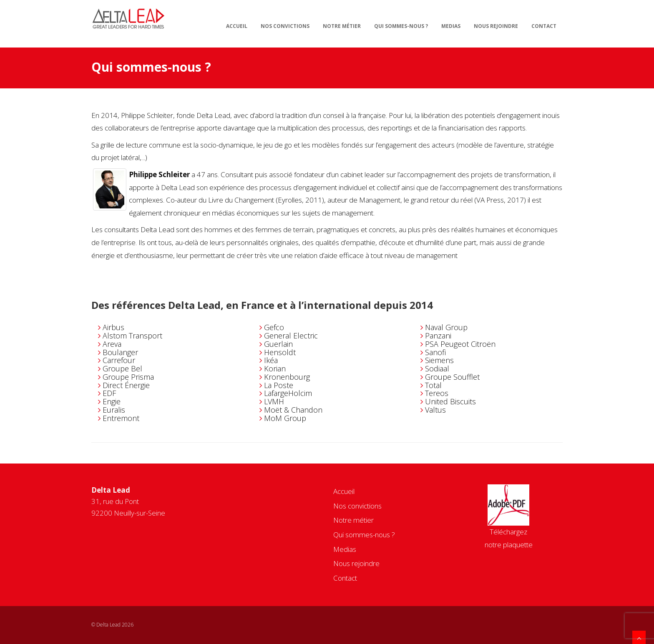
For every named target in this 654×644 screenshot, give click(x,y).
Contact (544, 26)
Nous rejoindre (496, 26)
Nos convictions (285, 26)
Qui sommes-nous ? (401, 26)
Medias (451, 26)
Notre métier (342, 26)
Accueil (237, 26)
